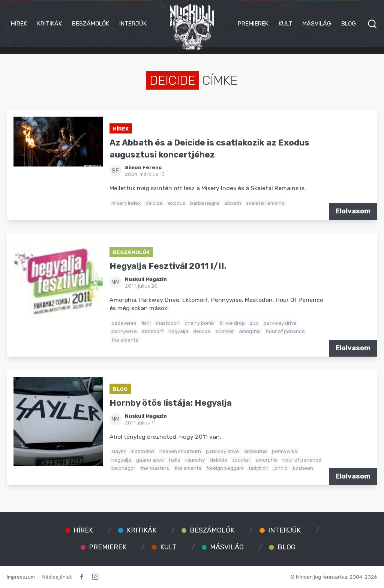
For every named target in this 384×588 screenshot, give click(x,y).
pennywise (124, 331)
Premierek (253, 23)
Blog (349, 23)
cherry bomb (199, 323)
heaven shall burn (180, 451)
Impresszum (21, 577)
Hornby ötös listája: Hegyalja (171, 403)
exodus (177, 203)
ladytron (259, 468)
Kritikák (49, 23)
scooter (225, 331)
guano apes (150, 460)
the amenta (125, 340)
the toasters (155, 468)
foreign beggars (225, 468)
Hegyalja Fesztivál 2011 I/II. (168, 266)
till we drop (232, 323)
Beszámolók (91, 23)
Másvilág (317, 23)
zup (254, 323)
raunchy (195, 460)
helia (175, 460)
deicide (154, 203)
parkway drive (280, 323)
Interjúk (133, 23)
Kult (285, 23)
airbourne (256, 451)
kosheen (303, 468)
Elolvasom (353, 211)
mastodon (168, 323)
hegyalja (178, 331)
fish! (146, 323)
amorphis (250, 331)
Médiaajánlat (57, 577)
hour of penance (285, 331)
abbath (233, 203)
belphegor (123, 468)
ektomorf (152, 331)
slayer (118, 451)
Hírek (19, 23)
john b (280, 468)
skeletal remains (265, 203)
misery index (126, 203)
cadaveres (124, 323)
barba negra (205, 203)
